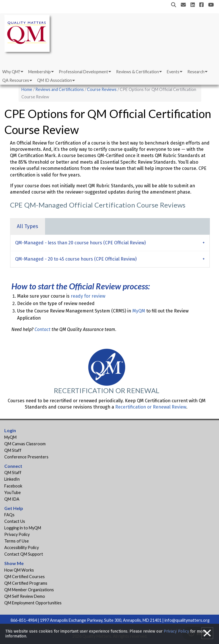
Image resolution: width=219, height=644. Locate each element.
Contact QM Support (24, 554)
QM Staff (13, 450)
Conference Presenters (26, 457)
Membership (39, 72)
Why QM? (11, 72)
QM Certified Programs (26, 583)
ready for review (88, 296)
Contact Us (15, 521)
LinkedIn (12, 479)
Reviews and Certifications (60, 89)
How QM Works (19, 570)
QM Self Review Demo (25, 596)
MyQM (139, 311)
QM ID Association (54, 80)
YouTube (13, 492)
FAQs (9, 515)
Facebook (13, 486)
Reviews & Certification (137, 72)
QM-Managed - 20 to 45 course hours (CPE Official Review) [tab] (76, 259)
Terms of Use (17, 541)
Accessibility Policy (22, 547)
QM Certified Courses (25, 577)
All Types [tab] (28, 226)
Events (173, 72)
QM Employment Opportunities (33, 603)
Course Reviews (102, 89)
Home (27, 89)
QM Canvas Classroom (25, 444)
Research (196, 72)
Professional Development (83, 72)
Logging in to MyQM (23, 528)
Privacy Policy (17, 534)
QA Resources (16, 80)
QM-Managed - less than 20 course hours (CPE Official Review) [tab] (80, 243)
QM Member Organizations (29, 590)
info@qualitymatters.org (187, 620)
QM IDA (12, 499)
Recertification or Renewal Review (151, 407)
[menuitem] (12, 72)
